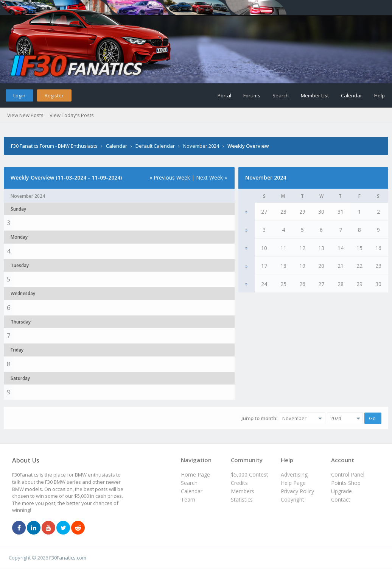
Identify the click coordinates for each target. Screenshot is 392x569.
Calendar (352, 95)
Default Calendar (155, 146)
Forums (252, 95)
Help (380, 95)
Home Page (195, 474)
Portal (224, 95)
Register (54, 95)
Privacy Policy (297, 491)
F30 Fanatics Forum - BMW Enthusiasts (54, 146)
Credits (239, 483)
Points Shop (346, 483)
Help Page (293, 483)
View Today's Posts (72, 115)
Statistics (242, 499)
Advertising (294, 474)
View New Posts (25, 115)
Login (19, 95)
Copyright (292, 499)
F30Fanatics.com (68, 558)
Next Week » (212, 177)
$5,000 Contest (250, 474)
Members (243, 491)
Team (188, 499)
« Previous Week (170, 177)
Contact (341, 499)
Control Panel (348, 474)
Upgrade (341, 491)
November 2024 (201, 146)
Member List (315, 95)
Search (281, 95)
